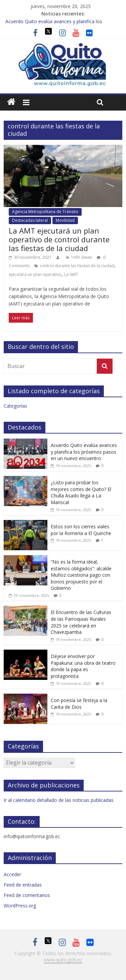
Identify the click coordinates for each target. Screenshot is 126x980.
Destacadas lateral (30, 220)
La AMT (71, 274)
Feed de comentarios (27, 895)
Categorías (15, 406)
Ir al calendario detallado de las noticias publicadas (59, 800)
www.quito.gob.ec (63, 960)
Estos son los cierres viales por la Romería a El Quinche (81, 530)
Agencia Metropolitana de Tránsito (45, 212)
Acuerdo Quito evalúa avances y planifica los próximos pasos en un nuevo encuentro (84, 452)
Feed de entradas (23, 885)
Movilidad (65, 220)
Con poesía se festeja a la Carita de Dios (79, 704)
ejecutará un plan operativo (35, 274)
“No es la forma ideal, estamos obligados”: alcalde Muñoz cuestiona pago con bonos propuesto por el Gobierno (81, 575)
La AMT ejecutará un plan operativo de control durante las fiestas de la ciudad (59, 239)
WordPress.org (20, 906)
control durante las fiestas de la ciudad (77, 266)
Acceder (12, 874)
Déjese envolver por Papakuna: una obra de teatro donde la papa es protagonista (83, 666)
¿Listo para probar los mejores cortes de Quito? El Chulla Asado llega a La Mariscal (81, 492)
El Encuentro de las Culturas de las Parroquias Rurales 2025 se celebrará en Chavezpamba (81, 622)
